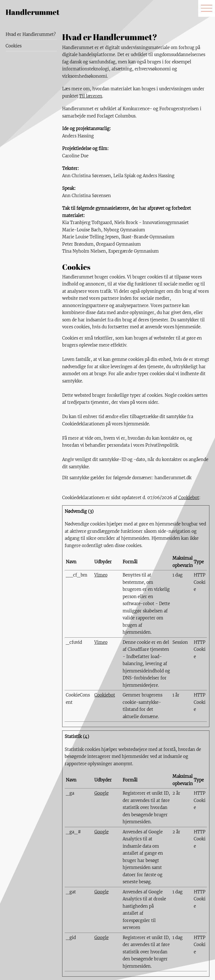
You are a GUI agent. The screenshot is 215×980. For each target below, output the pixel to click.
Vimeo (101, 575)
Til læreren (91, 96)
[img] (207, 8)
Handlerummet (33, 12)
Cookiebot (189, 498)
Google (101, 793)
